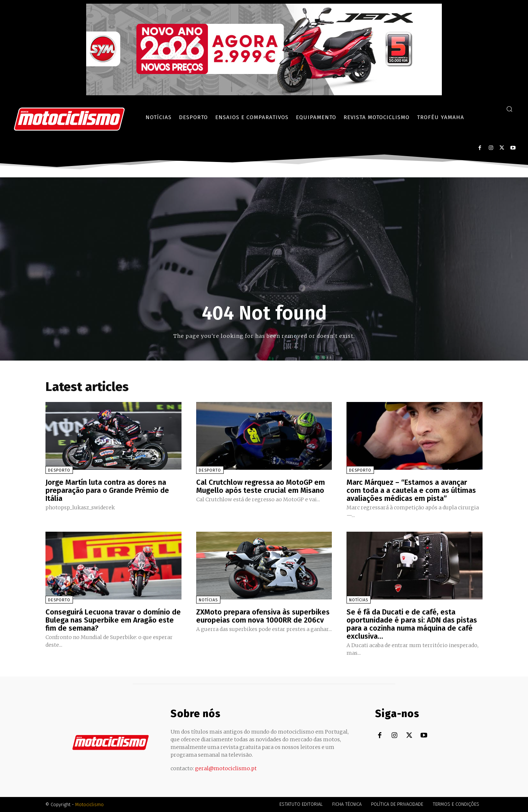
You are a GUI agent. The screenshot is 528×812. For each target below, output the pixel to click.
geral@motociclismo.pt (226, 768)
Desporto (59, 470)
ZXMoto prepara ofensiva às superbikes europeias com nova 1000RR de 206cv (263, 616)
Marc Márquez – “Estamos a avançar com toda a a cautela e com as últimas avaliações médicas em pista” (411, 490)
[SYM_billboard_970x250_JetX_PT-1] (264, 93)
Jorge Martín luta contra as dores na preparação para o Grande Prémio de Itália (107, 490)
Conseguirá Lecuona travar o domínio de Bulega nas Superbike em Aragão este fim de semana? (113, 620)
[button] (509, 109)
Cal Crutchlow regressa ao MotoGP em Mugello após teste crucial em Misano (261, 486)
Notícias (208, 600)
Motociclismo (89, 804)
